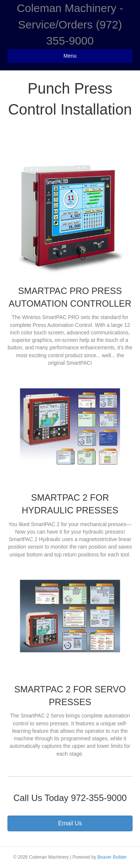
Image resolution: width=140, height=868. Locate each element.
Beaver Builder (112, 857)
